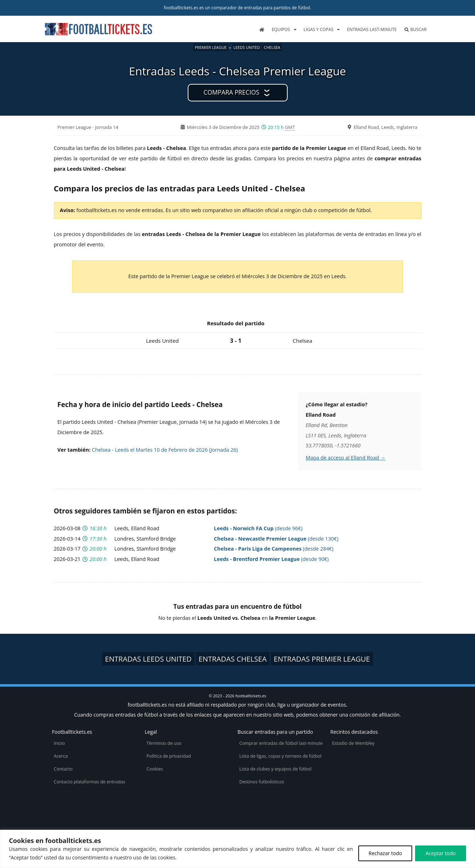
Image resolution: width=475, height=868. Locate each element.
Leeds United (247, 47)
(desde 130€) (276, 539)
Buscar (415, 29)
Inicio (59, 743)
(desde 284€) (274, 549)
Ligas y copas (319, 29)
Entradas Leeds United (148, 659)
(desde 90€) (271, 559)
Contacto (63, 769)
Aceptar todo (441, 853)
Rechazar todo (385, 853)
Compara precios (231, 92)
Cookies (155, 769)
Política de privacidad (169, 756)
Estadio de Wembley (353, 743)
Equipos (281, 29)
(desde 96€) (258, 528)
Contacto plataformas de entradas (90, 782)
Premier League (211, 47)
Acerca (61, 756)
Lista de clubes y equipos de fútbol (276, 769)
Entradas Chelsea (233, 659)
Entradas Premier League (322, 659)
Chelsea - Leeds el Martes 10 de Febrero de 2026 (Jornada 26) (165, 450)
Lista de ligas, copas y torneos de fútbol (281, 756)
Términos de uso (164, 743)
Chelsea (272, 47)
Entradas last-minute (372, 29)
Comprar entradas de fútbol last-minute (281, 743)
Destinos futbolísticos (262, 782)
